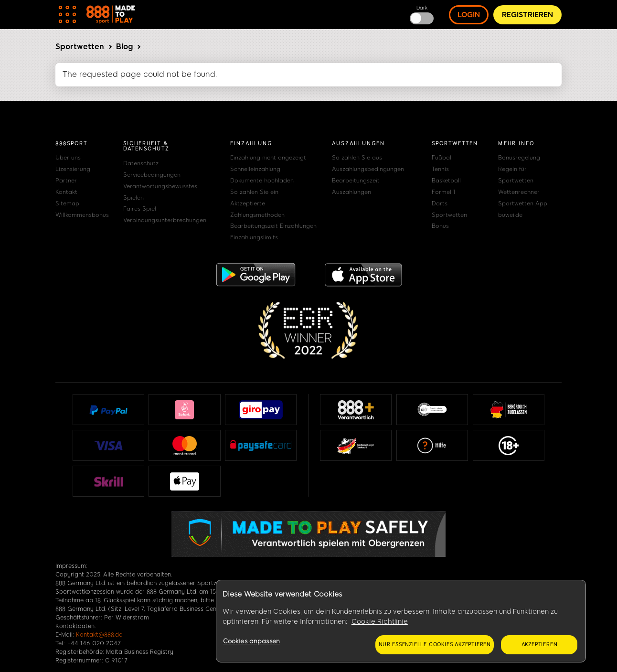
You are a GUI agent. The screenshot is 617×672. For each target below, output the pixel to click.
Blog (124, 47)
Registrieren (527, 15)
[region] (401, 621)
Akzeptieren (539, 645)
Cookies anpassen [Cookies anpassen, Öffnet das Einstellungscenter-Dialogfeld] (251, 641)
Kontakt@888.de (99, 635)
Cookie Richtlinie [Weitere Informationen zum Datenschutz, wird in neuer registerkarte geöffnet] (380, 622)
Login (469, 15)
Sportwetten (80, 47)
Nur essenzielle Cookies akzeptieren (435, 645)
